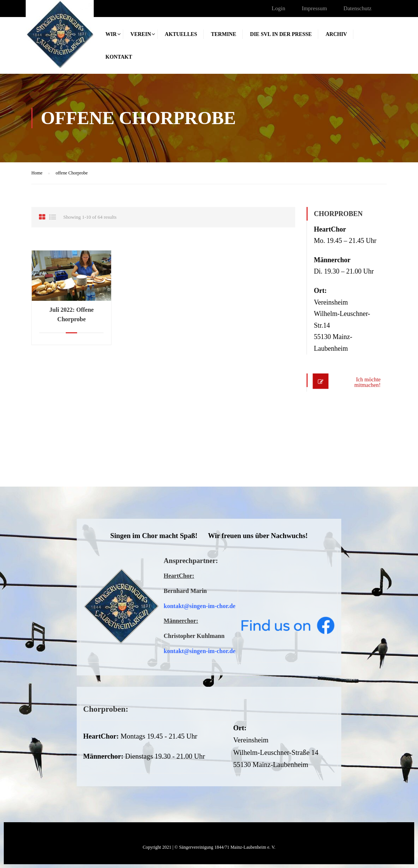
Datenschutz (358, 8)
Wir (111, 34)
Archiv (336, 34)
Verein (141, 34)
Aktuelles (181, 34)
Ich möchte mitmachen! (365, 382)
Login (279, 8)
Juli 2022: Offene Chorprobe (72, 314)
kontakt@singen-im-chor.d (198, 606)
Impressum (314, 8)
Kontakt (119, 57)
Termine (224, 34)
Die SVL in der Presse (281, 34)
